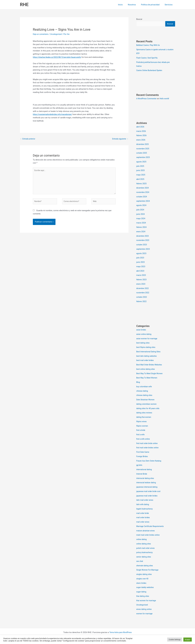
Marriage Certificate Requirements (151, 527)
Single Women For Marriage (148, 570)
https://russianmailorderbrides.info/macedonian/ (54, 114)
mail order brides (144, 518)
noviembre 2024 (143, 193)
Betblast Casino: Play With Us (149, 45)
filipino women (143, 426)
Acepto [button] (188, 640)
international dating (145, 470)
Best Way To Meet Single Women (150, 374)
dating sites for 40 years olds (149, 409)
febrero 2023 (142, 280)
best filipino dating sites (147, 347)
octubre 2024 (142, 197)
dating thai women (144, 417)
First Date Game (143, 452)
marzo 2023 (141, 275)
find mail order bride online (148, 444)
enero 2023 (141, 284)
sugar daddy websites (146, 588)
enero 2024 (141, 232)
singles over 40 (143, 579)
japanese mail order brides (148, 496)
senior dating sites (144, 557)
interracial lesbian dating (147, 483)
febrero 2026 (142, 136)
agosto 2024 (142, 206)
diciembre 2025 (143, 145)
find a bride (141, 430)
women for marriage (145, 614)
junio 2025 (141, 171)
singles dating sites (145, 575)
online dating (142, 540)
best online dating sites (146, 369)
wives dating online (145, 609)
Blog (138, 382)
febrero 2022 (142, 302)
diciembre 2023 (143, 236)
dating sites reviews (145, 413)
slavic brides (142, 583)
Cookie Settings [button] (175, 640)
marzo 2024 (141, 223)
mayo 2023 (141, 267)
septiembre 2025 (144, 158)
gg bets (140, 465)
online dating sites (144, 544)
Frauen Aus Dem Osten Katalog (150, 461)
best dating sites (143, 343)
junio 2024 (141, 214)
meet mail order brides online (149, 535)
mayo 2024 (141, 219)
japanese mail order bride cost (149, 492)
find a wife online (144, 439)
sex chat (140, 561)
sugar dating (142, 592)
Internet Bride (142, 474)
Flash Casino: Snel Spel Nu (148, 58)
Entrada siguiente (120, 139)
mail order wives (143, 522)
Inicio (125, 5)
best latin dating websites (147, 356)
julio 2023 (140, 258)
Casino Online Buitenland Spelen (150, 71)
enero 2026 (141, 140)
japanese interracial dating (148, 487)
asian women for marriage (148, 339)
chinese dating (143, 391)
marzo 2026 (141, 131)
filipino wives (142, 422)
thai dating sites (143, 596)
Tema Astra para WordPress (121, 633)
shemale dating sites (145, 566)
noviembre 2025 (143, 149)
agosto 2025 (142, 162)
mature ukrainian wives (146, 531)
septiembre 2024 (144, 201)
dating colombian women (147, 404)
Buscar (139, 19)
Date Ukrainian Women (146, 400)
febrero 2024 (142, 227)
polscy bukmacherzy (145, 553)
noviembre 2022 (143, 293)
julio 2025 (140, 166)
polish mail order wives (146, 548)
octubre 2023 (142, 245)
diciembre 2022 (143, 289)
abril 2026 (141, 127)
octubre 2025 (142, 153)
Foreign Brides (142, 457)
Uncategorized (58, 34)
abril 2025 (141, 179)
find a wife (141, 435)
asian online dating (144, 334)
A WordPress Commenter (147, 99)
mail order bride (143, 513)
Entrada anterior (28, 139)
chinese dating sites (145, 395)
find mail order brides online (148, 448)
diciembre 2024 (143, 188)
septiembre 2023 (144, 249)
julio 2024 (140, 210)
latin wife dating (143, 505)
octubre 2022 (142, 297)
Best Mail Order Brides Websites (150, 365)
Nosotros (135, 5)
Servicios (169, 5)
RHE (24, 5)
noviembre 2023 (143, 240)
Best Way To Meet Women (148, 378)
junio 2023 (141, 262)
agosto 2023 (142, 254)
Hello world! (166, 99)
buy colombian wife (145, 387)
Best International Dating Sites (149, 352)
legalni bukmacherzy (145, 509)
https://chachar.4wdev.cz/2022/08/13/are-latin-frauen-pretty (59, 57)
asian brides (142, 330)
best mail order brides (146, 361)
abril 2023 (141, 271)
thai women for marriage (147, 601)
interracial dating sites (146, 479)
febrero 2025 (142, 184)
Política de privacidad (152, 5)
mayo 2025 (141, 175)
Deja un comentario (41, 34)
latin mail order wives (145, 500)
